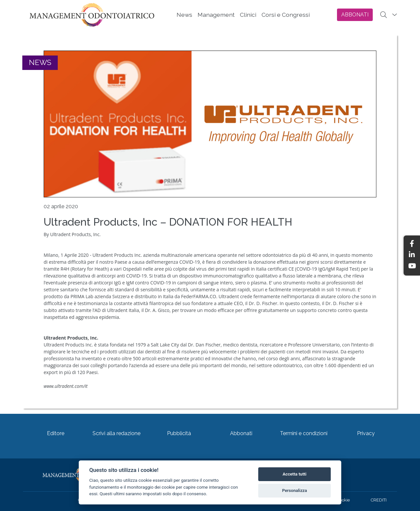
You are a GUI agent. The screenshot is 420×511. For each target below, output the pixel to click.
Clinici (248, 15)
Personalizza (295, 490)
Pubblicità (179, 433)
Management (216, 15)
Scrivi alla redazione (116, 433)
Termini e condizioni (304, 433)
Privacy (366, 433)
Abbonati (241, 433)
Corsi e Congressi (286, 15)
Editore (56, 433)
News (184, 15)
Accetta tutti (294, 474)
